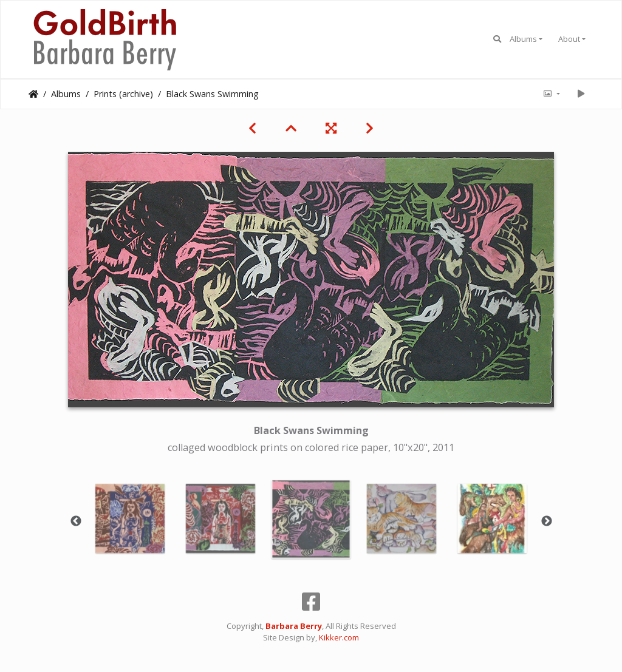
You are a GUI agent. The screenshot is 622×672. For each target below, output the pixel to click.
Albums (523, 39)
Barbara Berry (294, 626)
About (569, 39)
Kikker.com (339, 637)
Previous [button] (76, 521)
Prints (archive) (123, 94)
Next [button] (547, 521)
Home (33, 94)
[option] (130, 518)
